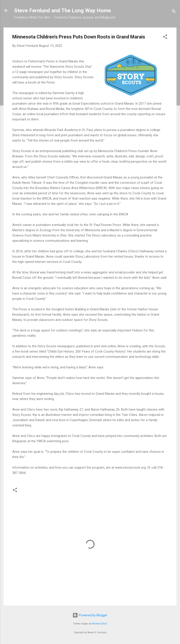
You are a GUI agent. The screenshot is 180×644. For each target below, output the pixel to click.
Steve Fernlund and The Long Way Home (62, 11)
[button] (165, 37)
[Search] (174, 12)
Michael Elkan (100, 624)
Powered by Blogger (90, 615)
